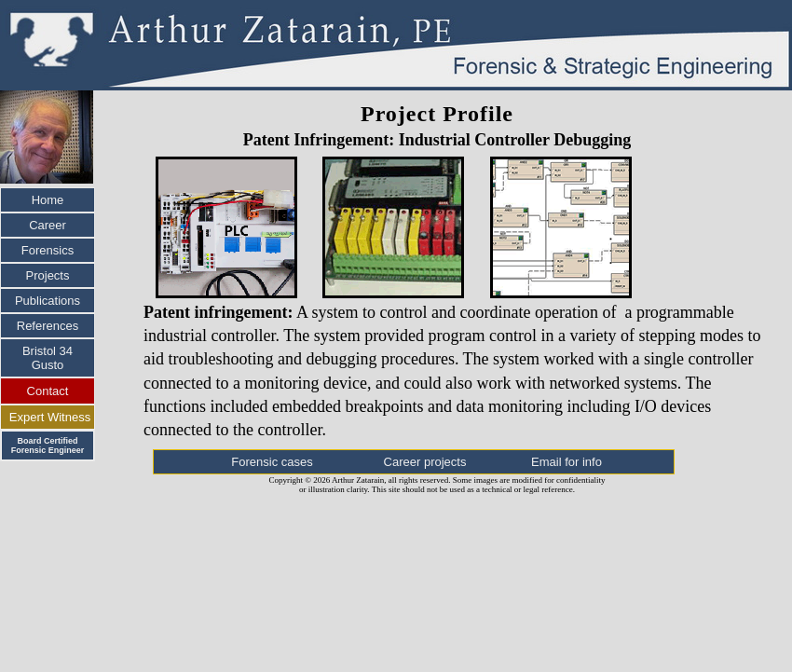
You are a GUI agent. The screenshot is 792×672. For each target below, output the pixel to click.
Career (48, 225)
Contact (48, 391)
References (48, 326)
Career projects (425, 462)
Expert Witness (50, 417)
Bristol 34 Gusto (48, 358)
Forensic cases (272, 462)
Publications (48, 301)
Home (48, 200)
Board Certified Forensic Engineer (48, 446)
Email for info (567, 462)
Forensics (48, 250)
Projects (48, 275)
